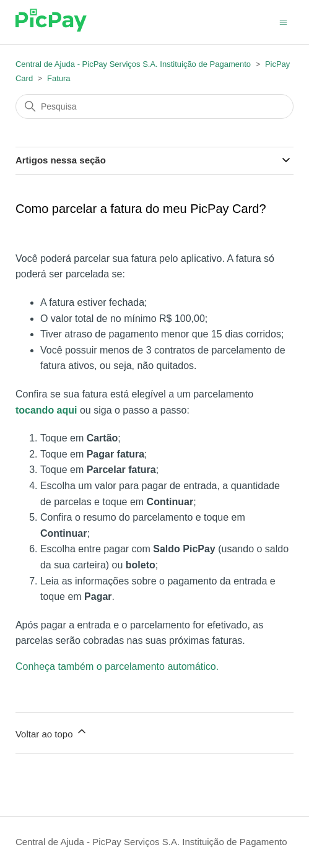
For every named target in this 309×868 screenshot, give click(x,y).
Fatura (59, 78)
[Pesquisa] (154, 106)
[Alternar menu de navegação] (283, 21)
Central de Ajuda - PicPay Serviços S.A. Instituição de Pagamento (133, 64)
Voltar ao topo (52, 732)
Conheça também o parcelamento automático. (117, 666)
